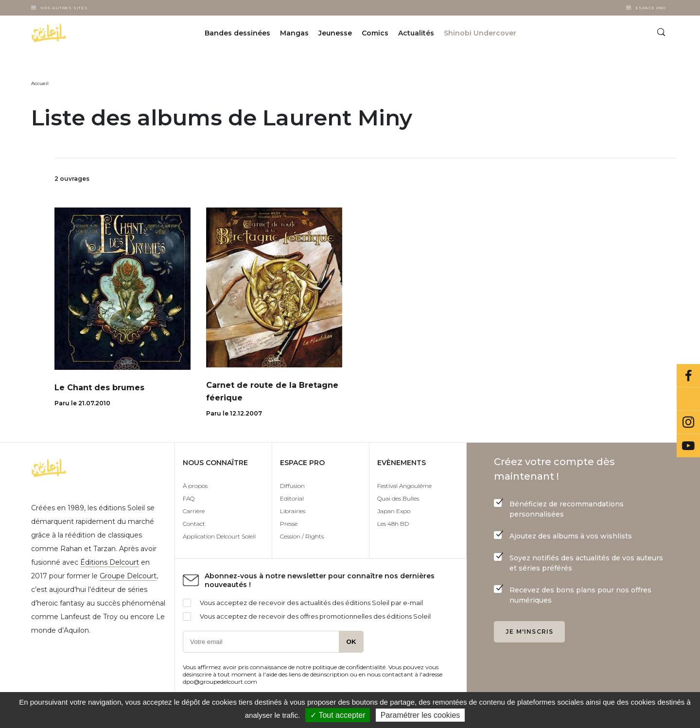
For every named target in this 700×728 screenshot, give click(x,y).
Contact (194, 524)
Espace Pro (651, 8)
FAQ (189, 498)
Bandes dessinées (237, 33)
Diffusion (292, 486)
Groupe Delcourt (128, 576)
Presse (289, 524)
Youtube (688, 446)
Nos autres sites (64, 8)
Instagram (688, 422)
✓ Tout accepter (338, 715)
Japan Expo (394, 511)
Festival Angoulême (404, 486)
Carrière (194, 511)
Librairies (293, 511)
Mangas (294, 33)
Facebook (688, 376)
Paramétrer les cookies (420, 715)
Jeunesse (335, 33)
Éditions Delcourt (110, 562)
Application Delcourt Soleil (219, 536)
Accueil (40, 83)
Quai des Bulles (398, 498)
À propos (195, 486)
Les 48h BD (393, 524)
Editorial (292, 498)
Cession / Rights (302, 536)
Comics (375, 33)
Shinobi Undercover (480, 33)
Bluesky (688, 399)
